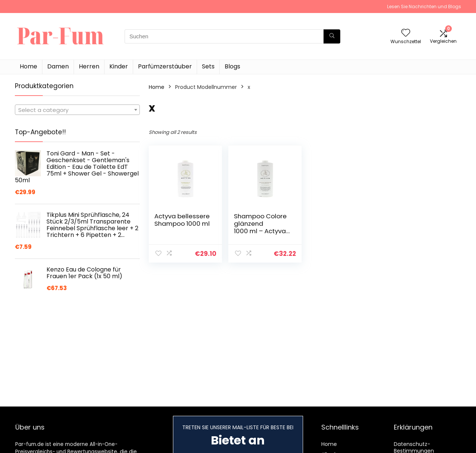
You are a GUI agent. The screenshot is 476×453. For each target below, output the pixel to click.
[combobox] (77, 110)
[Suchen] (332, 36)
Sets (208, 66)
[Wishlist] (406, 33)
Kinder (119, 66)
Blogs (232, 66)
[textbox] (77, 110)
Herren (89, 66)
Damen (58, 66)
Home (28, 66)
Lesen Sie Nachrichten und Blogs (424, 7)
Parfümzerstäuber (165, 66)
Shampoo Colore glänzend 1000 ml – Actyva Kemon (260, 227)
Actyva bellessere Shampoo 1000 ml (182, 220)
